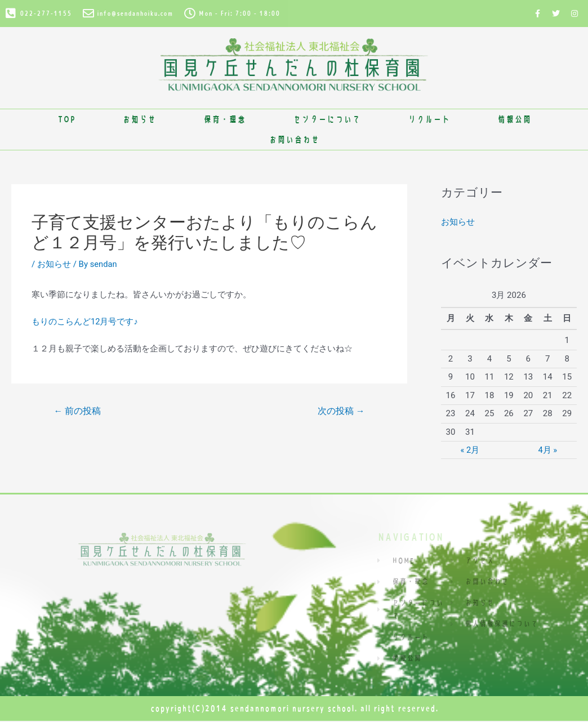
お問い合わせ (294, 139)
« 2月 (470, 450)
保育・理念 (224, 119)
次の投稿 (341, 411)
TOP (66, 119)
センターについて (327, 119)
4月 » (547, 450)
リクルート (429, 119)
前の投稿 (78, 411)
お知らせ (139, 119)
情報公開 (514, 119)
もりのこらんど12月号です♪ (85, 322)
